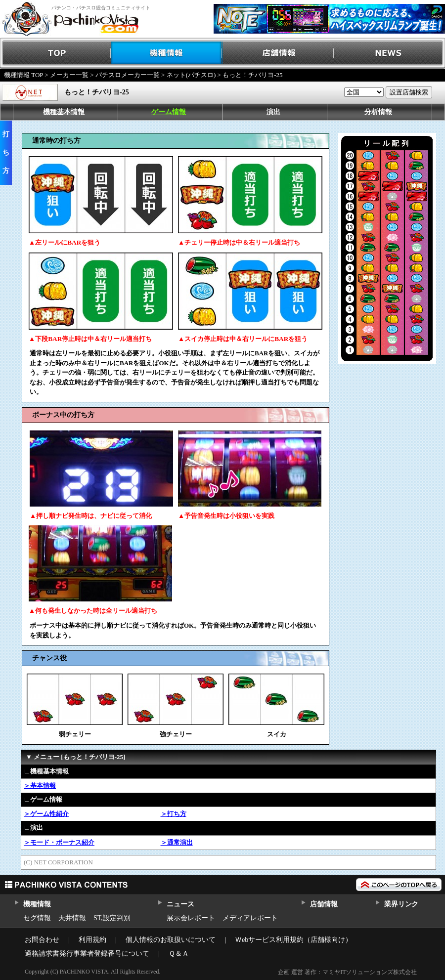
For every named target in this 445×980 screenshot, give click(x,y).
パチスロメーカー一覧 (128, 75)
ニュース (180, 904)
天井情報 (72, 918)
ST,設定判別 (112, 918)
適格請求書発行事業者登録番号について (87, 954)
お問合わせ (42, 940)
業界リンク (401, 904)
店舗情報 (278, 53)
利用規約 (92, 940)
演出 (273, 112)
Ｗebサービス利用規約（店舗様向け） (293, 940)
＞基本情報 (40, 786)
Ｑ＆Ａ (179, 954)
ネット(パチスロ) (191, 75)
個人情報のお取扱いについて (171, 940)
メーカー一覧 (69, 75)
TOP (56, 53)
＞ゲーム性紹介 (46, 814)
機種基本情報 (64, 112)
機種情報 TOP (23, 75)
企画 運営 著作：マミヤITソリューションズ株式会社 (347, 972)
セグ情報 (37, 918)
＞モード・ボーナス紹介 (59, 842)
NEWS (389, 53)
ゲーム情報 (169, 112)
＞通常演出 (177, 842)
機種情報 (167, 53)
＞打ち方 (174, 814)
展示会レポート (191, 918)
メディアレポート (250, 918)
